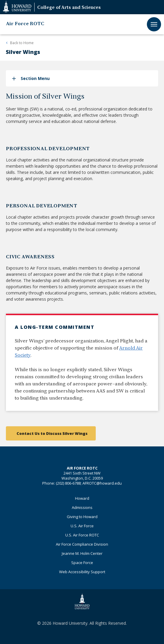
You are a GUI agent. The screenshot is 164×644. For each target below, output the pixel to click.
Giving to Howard (82, 517)
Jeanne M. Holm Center (82, 553)
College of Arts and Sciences (69, 8)
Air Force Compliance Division (82, 544)
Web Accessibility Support (82, 572)
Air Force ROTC (25, 24)
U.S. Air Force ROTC (82, 535)
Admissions (82, 507)
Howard (82, 498)
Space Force (82, 563)
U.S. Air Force (82, 526)
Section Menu (35, 78)
